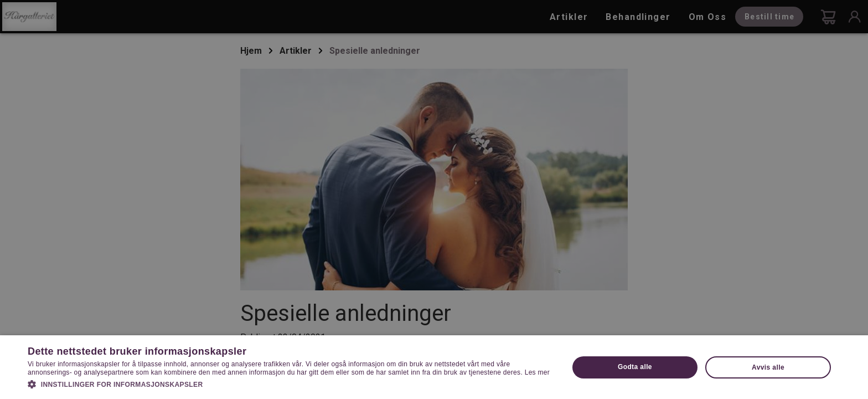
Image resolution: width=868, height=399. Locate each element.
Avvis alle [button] (768, 367)
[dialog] (434, 199)
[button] (290, 383)
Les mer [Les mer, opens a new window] (537, 372)
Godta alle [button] (635, 367)
